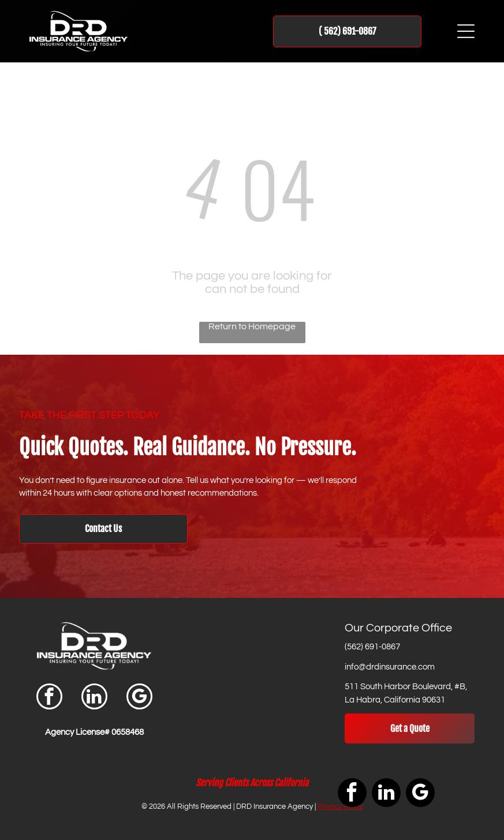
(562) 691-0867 (372, 647)
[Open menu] (466, 31)
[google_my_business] (139, 698)
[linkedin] (94, 698)
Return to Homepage (252, 326)
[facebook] (49, 698)
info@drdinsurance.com (390, 667)
